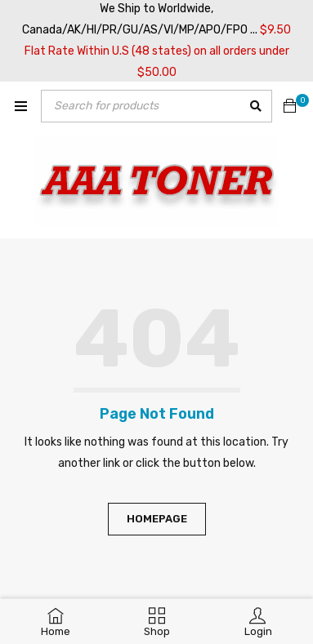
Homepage (157, 519)
